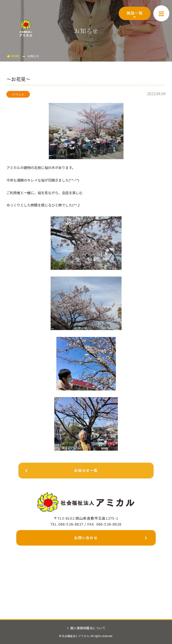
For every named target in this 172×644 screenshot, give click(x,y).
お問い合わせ (111, 539)
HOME (13, 56)
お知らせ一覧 (58, 471)
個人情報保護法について (86, 628)
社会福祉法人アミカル (26, 28)
